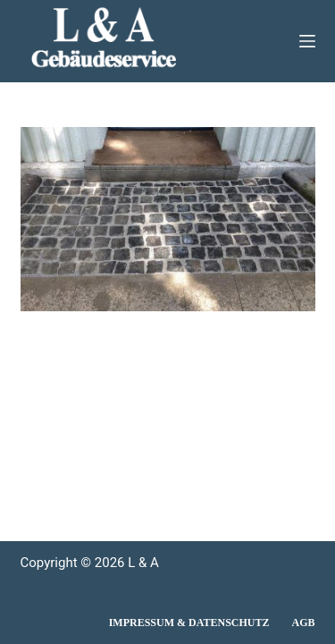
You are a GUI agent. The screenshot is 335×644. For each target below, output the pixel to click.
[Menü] (307, 41)
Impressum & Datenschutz (189, 623)
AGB (303, 623)
